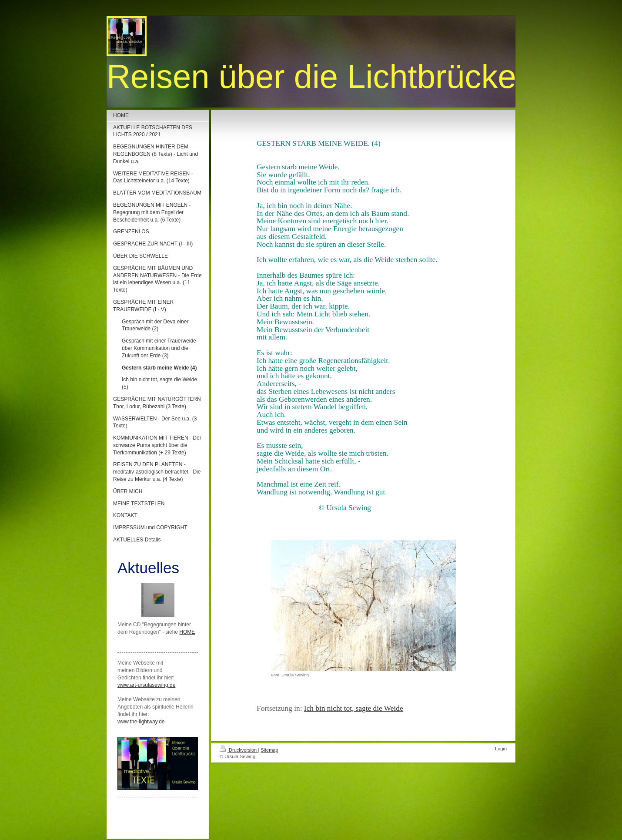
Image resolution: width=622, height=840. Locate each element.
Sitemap (269, 750)
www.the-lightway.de (141, 722)
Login (501, 749)
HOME (187, 632)
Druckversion (239, 750)
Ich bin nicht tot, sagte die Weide (354, 708)
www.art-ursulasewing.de (146, 685)
